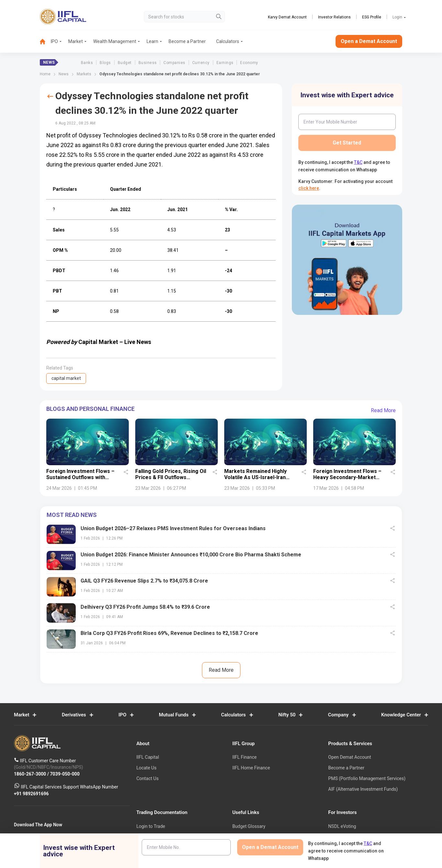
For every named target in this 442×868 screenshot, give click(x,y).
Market (76, 41)
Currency (201, 63)
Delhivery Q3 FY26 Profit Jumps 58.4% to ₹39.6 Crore (145, 607)
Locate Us (146, 768)
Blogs (105, 63)
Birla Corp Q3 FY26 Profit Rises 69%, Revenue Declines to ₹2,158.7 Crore (169, 633)
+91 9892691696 (31, 793)
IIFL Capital (148, 757)
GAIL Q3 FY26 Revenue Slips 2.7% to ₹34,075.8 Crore (144, 581)
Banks (87, 63)
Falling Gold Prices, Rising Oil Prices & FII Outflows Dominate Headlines (171, 478)
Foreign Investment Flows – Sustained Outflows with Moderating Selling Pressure (82, 478)
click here (309, 188)
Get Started (347, 143)
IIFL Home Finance (251, 768)
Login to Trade (151, 826)
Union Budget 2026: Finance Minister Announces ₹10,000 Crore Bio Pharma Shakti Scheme (191, 555)
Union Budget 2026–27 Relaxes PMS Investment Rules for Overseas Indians (173, 528)
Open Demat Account (349, 757)
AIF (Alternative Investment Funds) (363, 789)
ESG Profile (372, 17)
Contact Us (147, 778)
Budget (125, 63)
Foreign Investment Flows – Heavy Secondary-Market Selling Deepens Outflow (347, 478)
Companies (174, 63)
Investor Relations (334, 17)
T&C (358, 162)
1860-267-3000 (31, 774)
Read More (383, 410)
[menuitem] (45, 42)
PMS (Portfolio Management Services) (367, 778)
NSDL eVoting (342, 826)
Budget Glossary (249, 826)
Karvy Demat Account (287, 17)
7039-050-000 (65, 774)
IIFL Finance (244, 757)
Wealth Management (115, 41)
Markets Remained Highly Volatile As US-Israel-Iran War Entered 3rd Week (255, 478)
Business (148, 63)
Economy (249, 63)
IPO (54, 41)
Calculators (228, 41)
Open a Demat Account (369, 41)
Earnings (225, 63)
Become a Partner (187, 41)
